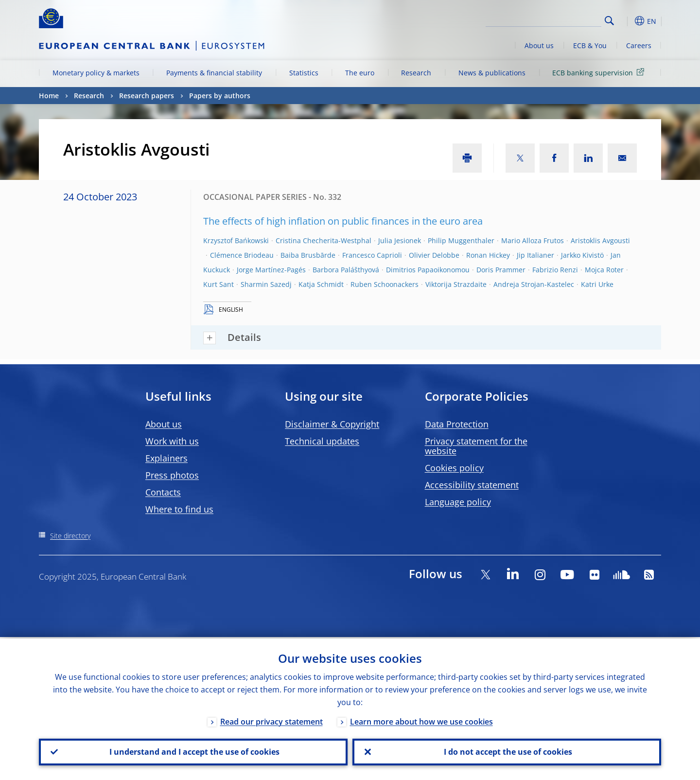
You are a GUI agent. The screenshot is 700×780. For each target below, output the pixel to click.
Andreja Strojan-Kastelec (534, 284)
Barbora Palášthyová (346, 270)
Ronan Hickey (488, 255)
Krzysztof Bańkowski (236, 240)
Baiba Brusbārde (308, 255)
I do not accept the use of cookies (507, 751)
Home (49, 96)
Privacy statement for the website (476, 446)
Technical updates (322, 441)
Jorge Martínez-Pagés (271, 270)
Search (609, 21)
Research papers (147, 96)
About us (539, 45)
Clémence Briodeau (242, 255)
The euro (360, 73)
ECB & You (590, 45)
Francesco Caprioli (372, 255)
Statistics (304, 73)
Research (416, 73)
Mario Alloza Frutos (533, 240)
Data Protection (457, 424)
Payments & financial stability (214, 73)
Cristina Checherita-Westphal (324, 240)
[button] (627, 21)
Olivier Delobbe (434, 255)
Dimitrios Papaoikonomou (428, 270)
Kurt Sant (219, 284)
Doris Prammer (501, 270)
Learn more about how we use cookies (421, 720)
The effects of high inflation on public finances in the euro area (343, 221)
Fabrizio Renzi (555, 270)
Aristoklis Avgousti (600, 240)
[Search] (553, 19)
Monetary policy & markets (96, 73)
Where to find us (179, 509)
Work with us (172, 441)
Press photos (172, 475)
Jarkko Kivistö (582, 255)
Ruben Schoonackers (385, 284)
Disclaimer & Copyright (332, 424)
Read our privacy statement (271, 720)
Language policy (458, 502)
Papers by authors (220, 96)
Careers (639, 45)
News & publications (492, 73)
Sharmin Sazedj (266, 284)
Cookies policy (454, 468)
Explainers (166, 458)
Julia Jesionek (400, 240)
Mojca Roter (604, 270)
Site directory (70, 536)
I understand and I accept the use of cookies (193, 751)
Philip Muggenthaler (461, 240)
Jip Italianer (535, 255)
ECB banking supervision (600, 72)
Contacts (163, 492)
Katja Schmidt (321, 284)
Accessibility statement (472, 485)
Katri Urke (597, 284)
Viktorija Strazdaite (456, 284)
